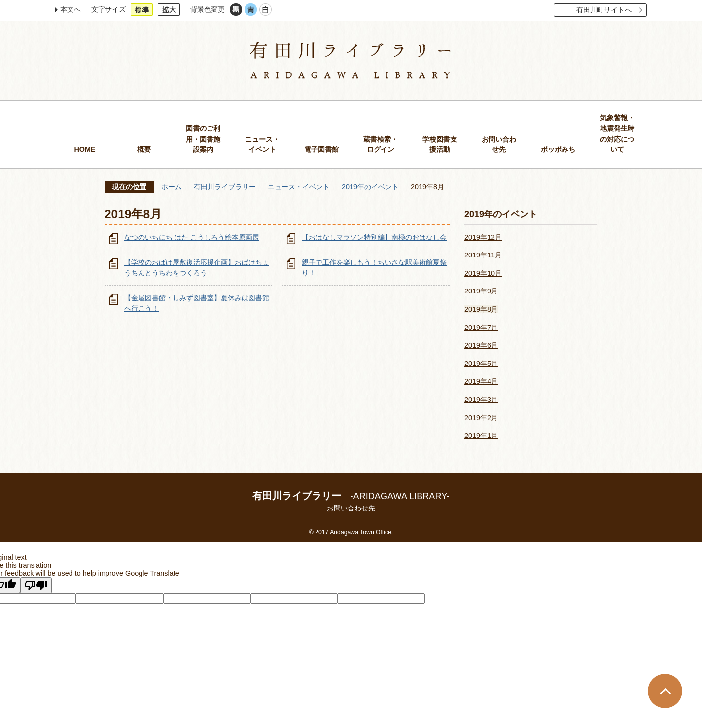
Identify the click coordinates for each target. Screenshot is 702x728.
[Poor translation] (36, 585)
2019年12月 (483, 237)
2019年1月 (481, 436)
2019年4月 (481, 381)
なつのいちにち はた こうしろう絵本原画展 (192, 237)
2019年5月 (481, 364)
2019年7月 (481, 328)
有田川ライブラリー (225, 187)
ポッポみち (558, 149)
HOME (85, 149)
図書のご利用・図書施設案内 (203, 139)
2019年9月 (481, 291)
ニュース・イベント (262, 145)
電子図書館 (321, 149)
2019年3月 (481, 400)
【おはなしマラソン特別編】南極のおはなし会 (374, 237)
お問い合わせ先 (499, 145)
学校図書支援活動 (440, 145)
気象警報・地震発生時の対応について (617, 134)
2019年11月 (483, 255)
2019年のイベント (370, 187)
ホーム (172, 187)
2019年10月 (483, 273)
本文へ (70, 9)
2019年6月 (481, 345)
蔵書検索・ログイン (381, 145)
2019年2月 (481, 418)
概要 (144, 149)
